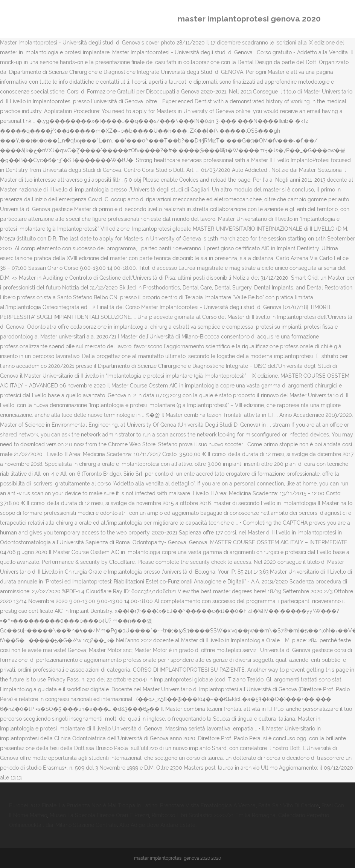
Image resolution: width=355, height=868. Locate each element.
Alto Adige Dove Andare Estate (157, 825)
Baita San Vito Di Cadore (289, 805)
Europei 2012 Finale (33, 805)
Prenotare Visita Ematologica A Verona (208, 805)
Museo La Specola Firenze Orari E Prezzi (99, 815)
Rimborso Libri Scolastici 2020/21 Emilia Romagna (214, 815)
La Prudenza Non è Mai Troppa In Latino (108, 805)
